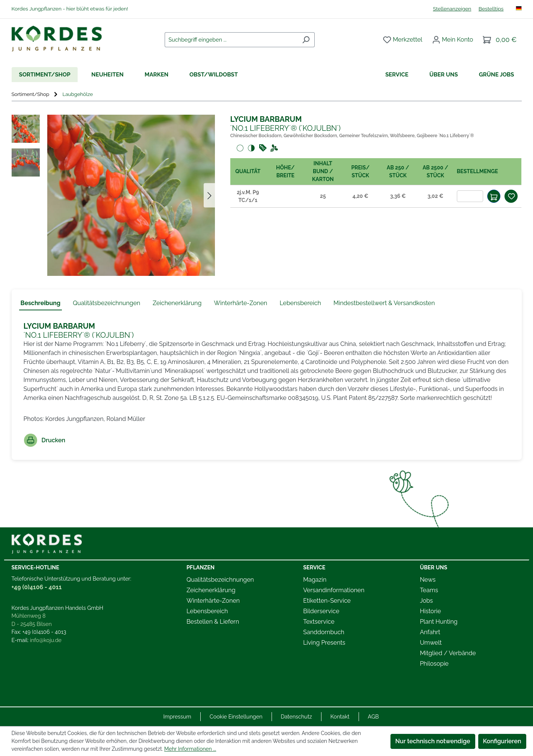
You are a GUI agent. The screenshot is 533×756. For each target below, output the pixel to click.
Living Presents (324, 643)
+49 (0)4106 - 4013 (44, 632)
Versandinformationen (334, 590)
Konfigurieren (502, 741)
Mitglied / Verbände (448, 653)
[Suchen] (306, 40)
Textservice (319, 622)
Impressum (177, 716)
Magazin (315, 580)
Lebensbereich (207, 611)
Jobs (426, 601)
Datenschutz (297, 716)
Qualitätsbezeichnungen (220, 580)
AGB (373, 716)
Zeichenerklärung (211, 590)
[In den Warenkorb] (494, 196)
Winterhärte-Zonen (213, 601)
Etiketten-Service (327, 601)
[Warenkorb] (500, 40)
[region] (113, 195)
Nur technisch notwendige (433, 741)
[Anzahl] (470, 196)
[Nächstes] (209, 195)
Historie (430, 611)
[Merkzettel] (403, 40)
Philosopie (434, 664)
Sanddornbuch (324, 632)
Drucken (45, 440)
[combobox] (231, 40)
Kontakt (340, 716)
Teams (429, 590)
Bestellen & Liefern (213, 622)
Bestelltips (491, 9)
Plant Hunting (438, 622)
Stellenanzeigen (452, 9)
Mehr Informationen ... (190, 749)
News (428, 580)
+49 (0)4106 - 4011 (37, 587)
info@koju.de (46, 640)
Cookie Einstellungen (236, 716)
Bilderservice (321, 611)
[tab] (41, 304)
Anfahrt (430, 632)
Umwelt (431, 643)
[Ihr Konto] (453, 40)
